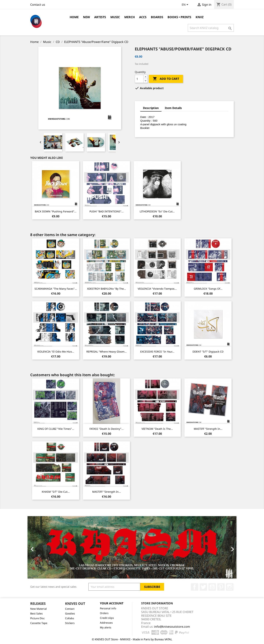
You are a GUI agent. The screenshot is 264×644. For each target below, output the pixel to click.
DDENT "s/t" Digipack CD (208, 352)
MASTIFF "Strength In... (208, 429)
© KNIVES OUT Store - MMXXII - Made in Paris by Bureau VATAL (132, 639)
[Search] (211, 28)
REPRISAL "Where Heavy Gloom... (107, 352)
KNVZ (200, 17)
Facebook (195, 587)
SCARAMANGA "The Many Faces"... (56, 289)
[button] (43, 547)
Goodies (70, 613)
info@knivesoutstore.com (172, 627)
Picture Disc (37, 618)
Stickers (70, 623)
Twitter (203, 587)
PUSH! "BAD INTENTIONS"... (107, 211)
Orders (104, 613)
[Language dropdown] (186, 5)
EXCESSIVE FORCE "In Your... (157, 352)
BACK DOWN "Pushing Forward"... (56, 211)
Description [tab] (151, 108)
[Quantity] (139, 79)
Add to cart (166, 79)
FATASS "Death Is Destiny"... (107, 429)
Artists (100, 17)
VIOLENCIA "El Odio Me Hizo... (56, 352)
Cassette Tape (39, 623)
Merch (130, 17)
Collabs (70, 618)
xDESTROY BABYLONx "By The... (107, 289)
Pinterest (221, 587)
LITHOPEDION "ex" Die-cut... (157, 211)
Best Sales (36, 613)
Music (115, 17)
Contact (70, 609)
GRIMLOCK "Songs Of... (208, 289)
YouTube (212, 587)
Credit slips (107, 618)
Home (74, 17)
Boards (157, 17)
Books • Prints (179, 17)
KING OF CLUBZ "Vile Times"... (56, 429)
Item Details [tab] (173, 108)
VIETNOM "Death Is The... (157, 429)
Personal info (108, 608)
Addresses (106, 623)
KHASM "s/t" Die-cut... (56, 492)
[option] (132, 547)
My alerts (106, 627)
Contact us (38, 5)
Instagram (230, 587)
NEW (86, 17)
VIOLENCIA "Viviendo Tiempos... (157, 289)
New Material (38, 609)
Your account (112, 603)
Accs (143, 17)
